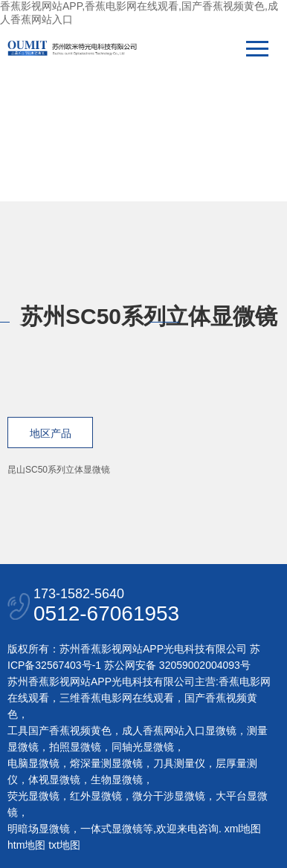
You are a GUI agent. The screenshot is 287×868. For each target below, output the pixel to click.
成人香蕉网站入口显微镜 (179, 731)
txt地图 (64, 845)
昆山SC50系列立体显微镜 (59, 470)
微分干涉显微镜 (169, 796)
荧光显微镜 (33, 796)
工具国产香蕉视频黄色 (59, 731)
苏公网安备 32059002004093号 (176, 665)
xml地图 (243, 829)
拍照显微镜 (75, 747)
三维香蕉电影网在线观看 (117, 698)
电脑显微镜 (33, 763)
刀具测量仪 (179, 763)
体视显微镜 (54, 780)
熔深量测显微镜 (106, 763)
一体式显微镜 (112, 829)
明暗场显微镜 (39, 829)
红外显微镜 (96, 796)
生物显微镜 (117, 780)
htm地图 (26, 845)
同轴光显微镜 (143, 747)
